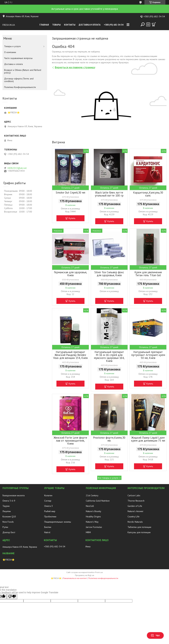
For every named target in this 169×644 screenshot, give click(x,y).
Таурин (6, 506)
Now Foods (8, 522)
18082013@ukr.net (17, 168)
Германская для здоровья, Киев (70, 274)
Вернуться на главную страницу (75, 67)
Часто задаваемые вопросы (18, 58)
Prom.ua (99, 572)
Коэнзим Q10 (9, 517)
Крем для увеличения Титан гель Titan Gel (148, 274)
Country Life (134, 517)
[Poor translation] (12, 596)
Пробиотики (50, 517)
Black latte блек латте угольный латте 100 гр (109, 194)
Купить (72, 218)
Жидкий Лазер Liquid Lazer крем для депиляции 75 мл (148, 439)
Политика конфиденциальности (103, 578)
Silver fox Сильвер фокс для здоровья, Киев (109, 274)
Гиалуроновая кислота (14, 495)
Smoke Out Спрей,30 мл (70, 193)
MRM (88, 532)
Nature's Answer (135, 511)
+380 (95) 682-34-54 (114, 25)
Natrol (47, 532)
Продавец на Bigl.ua (84, 575)
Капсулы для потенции (139, 532)
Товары (56, 25)
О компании (10, 52)
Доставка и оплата (90, 25)
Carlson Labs (134, 495)
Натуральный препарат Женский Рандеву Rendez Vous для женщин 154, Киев (70, 355)
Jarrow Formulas (94, 527)
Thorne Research (136, 501)
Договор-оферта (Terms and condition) (19, 80)
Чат (155, 635)
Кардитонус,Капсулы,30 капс (148, 194)
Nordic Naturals (135, 522)
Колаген (48, 495)
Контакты (70, 25)
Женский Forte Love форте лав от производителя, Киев (70, 441)
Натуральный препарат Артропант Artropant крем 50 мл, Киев (148, 355)
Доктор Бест (9, 532)
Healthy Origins (93, 517)
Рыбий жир (50, 511)
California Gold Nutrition (98, 501)
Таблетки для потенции (139, 527)
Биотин (48, 527)
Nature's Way (92, 522)
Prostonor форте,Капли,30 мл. (109, 439)
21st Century (92, 495)
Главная (44, 25)
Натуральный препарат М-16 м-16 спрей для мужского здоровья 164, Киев (109, 356)
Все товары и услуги (108, 478)
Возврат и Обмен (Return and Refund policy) (23, 71)
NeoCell (90, 506)
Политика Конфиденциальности (20, 87)
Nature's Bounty (93, 511)
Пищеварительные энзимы (58, 522)
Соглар (48, 501)
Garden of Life (135, 506)
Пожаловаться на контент (75, 578)
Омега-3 (49, 506)
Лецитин (7, 511)
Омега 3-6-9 (9, 501)
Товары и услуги (12, 46)
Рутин (5, 527)
